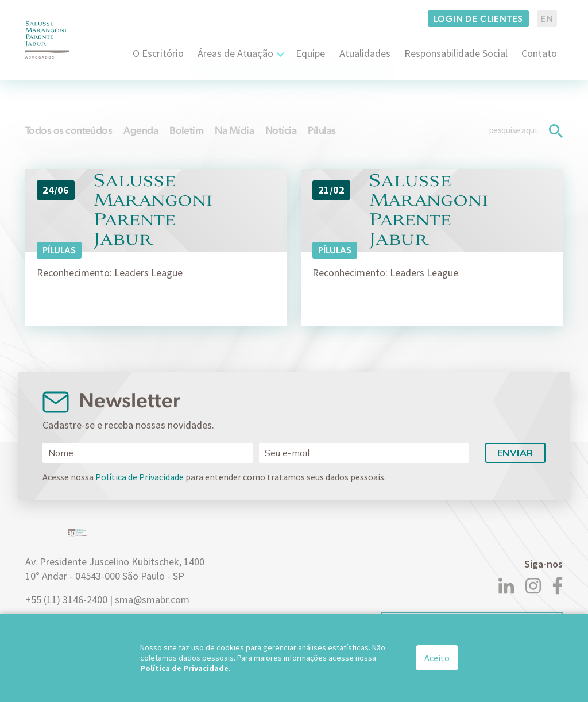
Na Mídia (234, 130)
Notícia (281, 130)
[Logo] (47, 40)
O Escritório (158, 53)
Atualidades (365, 53)
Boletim (186, 130)
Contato (539, 53)
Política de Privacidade (140, 477)
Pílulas (322, 130)
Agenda (141, 130)
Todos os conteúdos (69, 130)
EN (547, 19)
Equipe (310, 53)
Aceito (437, 658)
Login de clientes (479, 19)
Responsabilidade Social (456, 53)
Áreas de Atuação (235, 53)
